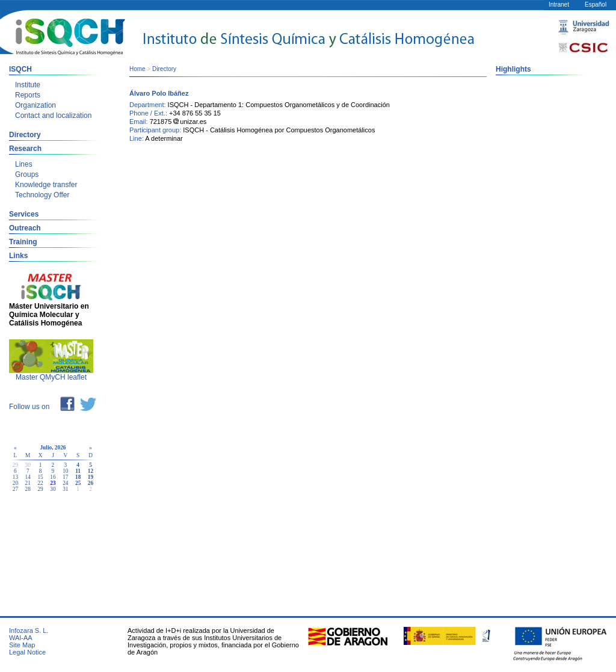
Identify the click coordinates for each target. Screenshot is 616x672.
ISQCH (20, 69)
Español (596, 5)
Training (23, 242)
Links (18, 256)
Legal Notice (27, 652)
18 (78, 477)
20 (15, 483)
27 (15, 489)
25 (78, 483)
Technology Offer (42, 195)
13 (15, 477)
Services (24, 214)
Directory (25, 135)
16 (53, 477)
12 (91, 471)
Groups (27, 174)
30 (53, 489)
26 (91, 483)
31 (65, 489)
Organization (35, 105)
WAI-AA (21, 638)
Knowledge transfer (46, 185)
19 (91, 477)
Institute (28, 85)
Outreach (25, 228)
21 (28, 483)
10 (65, 471)
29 (40, 489)
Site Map (22, 645)
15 (40, 477)
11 (78, 471)
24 (65, 483)
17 (65, 477)
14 (28, 477)
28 (28, 489)
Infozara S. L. (29, 630)
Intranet (559, 5)
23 (53, 483)
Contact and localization (53, 116)
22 (40, 483)
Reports (28, 95)
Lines (24, 164)
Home (137, 69)
